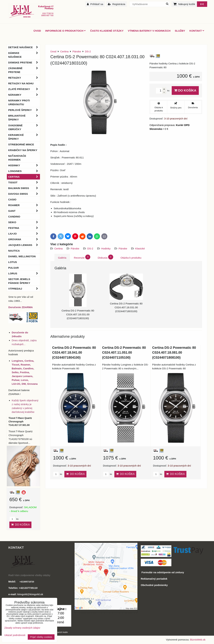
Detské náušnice (24, 47)
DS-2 (90, 248)
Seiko (24, 222)
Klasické (140, 248)
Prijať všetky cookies (41, 637)
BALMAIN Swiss (24, 188)
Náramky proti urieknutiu (19, 102)
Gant (24, 211)
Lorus (24, 273)
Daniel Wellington (22, 256)
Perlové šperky (24, 110)
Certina (59, 248)
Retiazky (24, 78)
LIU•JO (24, 234)
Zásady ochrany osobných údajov (22, 628)
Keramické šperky (24, 137)
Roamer (24, 205)
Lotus (13, 262)
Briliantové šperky (24, 118)
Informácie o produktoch (66, 31)
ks (58, 474)
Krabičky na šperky (23, 150)
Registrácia (117, 4)
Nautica (14, 251)
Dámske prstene (24, 62)
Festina (24, 228)
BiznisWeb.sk (198, 640)
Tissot (24, 182)
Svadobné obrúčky (24, 127)
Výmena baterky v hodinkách (149, 31)
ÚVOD (37, 31)
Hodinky (106, 248)
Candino (14, 217)
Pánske (75, 248)
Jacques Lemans (24, 245)
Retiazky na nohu (21, 83)
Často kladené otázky (107, 31)
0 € (202, 4)
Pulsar (13, 268)
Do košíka (185, 90)
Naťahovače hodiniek (17, 158)
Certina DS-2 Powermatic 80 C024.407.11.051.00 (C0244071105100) (124, 353)
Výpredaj (24, 289)
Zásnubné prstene (24, 70)
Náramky (24, 95)
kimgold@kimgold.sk (30, 594)
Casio (12, 199)
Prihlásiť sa (95, 4)
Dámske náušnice (24, 55)
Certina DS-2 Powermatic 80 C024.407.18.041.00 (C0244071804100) (74, 353)
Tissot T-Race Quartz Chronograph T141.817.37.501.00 (20, 422)
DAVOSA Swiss (24, 194)
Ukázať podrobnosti (15, 635)
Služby (180, 31)
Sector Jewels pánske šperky (19, 281)
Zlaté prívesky (24, 89)
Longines (24, 171)
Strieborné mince (21, 144)
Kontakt (197, 31)
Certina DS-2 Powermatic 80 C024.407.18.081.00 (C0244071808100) (174, 353)
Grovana (24, 239)
